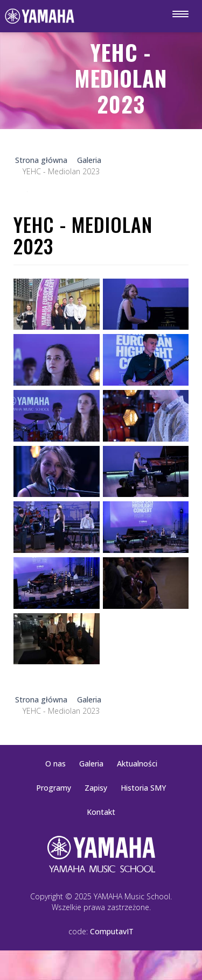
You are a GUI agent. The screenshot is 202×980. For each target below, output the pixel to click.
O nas (55, 764)
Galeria (91, 764)
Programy (54, 788)
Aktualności (137, 764)
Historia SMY (143, 788)
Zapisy (96, 788)
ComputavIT (112, 931)
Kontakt (101, 812)
